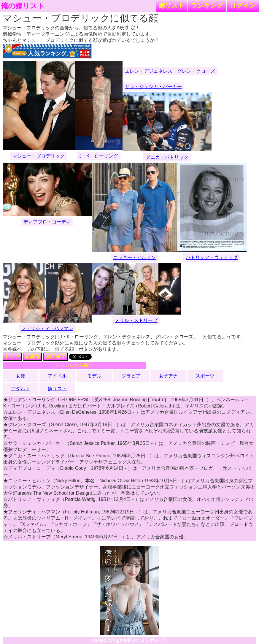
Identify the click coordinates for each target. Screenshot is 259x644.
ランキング (207, 5)
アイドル (57, 376)
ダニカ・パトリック (167, 157)
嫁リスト (172, 5)
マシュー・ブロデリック (39, 156)
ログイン (243, 5)
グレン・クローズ (196, 71)
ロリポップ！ (154, 640)
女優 (20, 376)
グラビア (131, 376)
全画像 (32, 357)
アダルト (20, 389)
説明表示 (55, 357)
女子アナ (168, 376)
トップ (12, 357)
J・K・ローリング (99, 156)
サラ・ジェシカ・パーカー (153, 87)
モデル (94, 376)
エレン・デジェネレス (149, 71)
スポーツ (205, 376)
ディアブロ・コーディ (47, 222)
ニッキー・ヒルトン (134, 257)
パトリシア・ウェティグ (212, 257)
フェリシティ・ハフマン (47, 328)
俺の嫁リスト (23, 6)
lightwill (123, 640)
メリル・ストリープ (136, 320)
